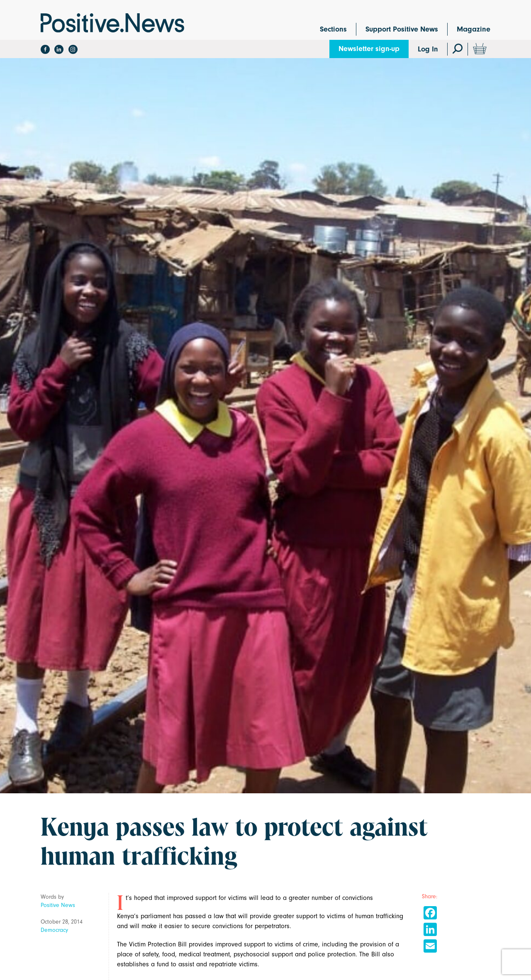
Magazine (474, 29)
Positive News (58, 905)
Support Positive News (402, 29)
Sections (333, 29)
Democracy (54, 930)
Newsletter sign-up (369, 49)
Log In (428, 49)
